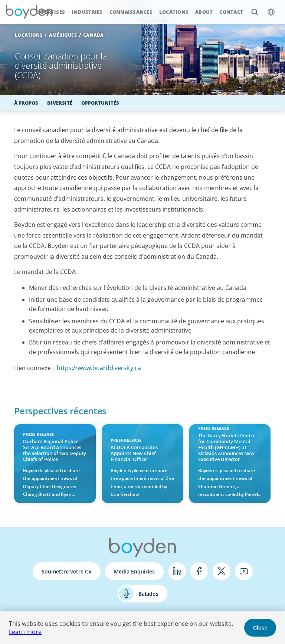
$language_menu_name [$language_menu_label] (267, 8)
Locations (174, 12)
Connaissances (131, 12)
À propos (26, 103)
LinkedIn (177, 571)
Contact (231, 12)
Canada (94, 35)
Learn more (25, 632)
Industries (87, 12)
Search (251, 8)
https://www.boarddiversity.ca (99, 368)
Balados (148, 594)
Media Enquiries (134, 571)
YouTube (244, 571)
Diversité (60, 103)
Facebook (199, 571)
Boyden (29, 12)
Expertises (51, 12)
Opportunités (100, 103)
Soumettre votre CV (67, 571)
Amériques (63, 35)
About (204, 12)
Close (260, 628)
